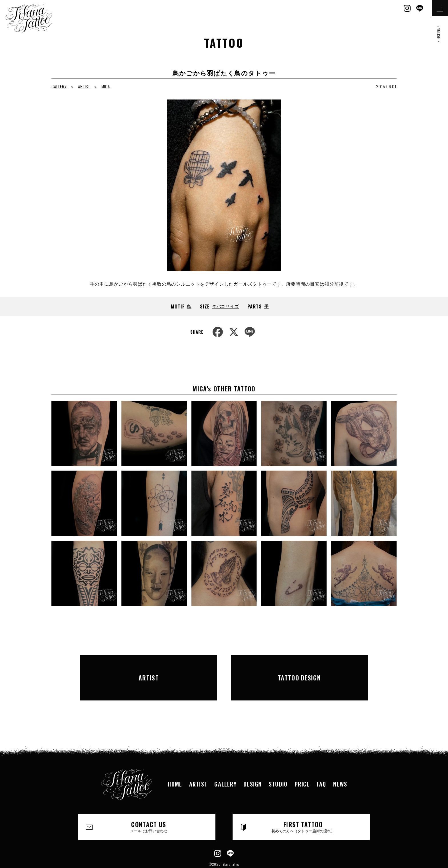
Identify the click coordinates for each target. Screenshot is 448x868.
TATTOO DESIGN (299, 667)
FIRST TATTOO (303, 806)
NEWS (342, 763)
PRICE (303, 763)
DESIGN (252, 763)
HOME (174, 763)
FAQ (322, 763)
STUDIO (278, 763)
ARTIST (84, 86)
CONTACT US (149, 806)
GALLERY (59, 86)
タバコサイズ (226, 306)
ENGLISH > (439, 34)
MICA (106, 86)
